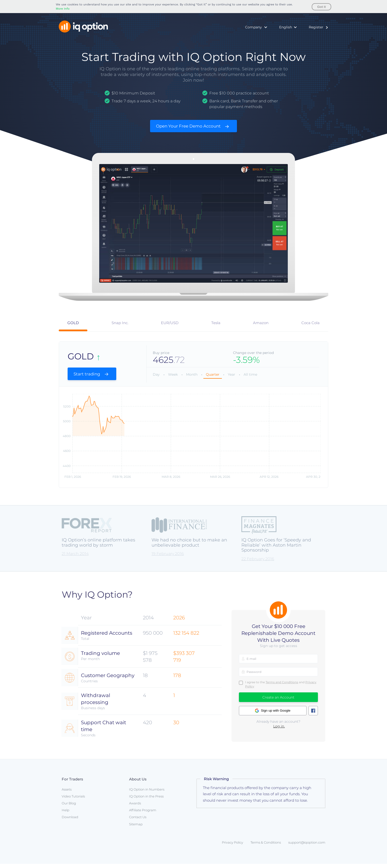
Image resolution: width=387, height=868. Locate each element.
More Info (63, 9)
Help (66, 814)
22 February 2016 (258, 563)
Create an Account (278, 702)
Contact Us (138, 821)
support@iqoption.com (307, 847)
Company (253, 27)
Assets (67, 794)
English (286, 27)
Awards (135, 807)
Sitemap (136, 828)
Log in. (279, 731)
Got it (321, 7)
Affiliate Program (143, 814)
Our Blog (69, 807)
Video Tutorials (73, 800)
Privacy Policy (232, 847)
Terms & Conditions (266, 847)
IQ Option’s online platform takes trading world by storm (98, 547)
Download (70, 821)
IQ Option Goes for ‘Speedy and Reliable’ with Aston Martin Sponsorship (276, 549)
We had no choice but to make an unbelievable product (189, 547)
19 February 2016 (168, 558)
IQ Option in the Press (146, 800)
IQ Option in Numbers (147, 794)
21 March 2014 (75, 558)
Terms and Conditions (282, 686)
